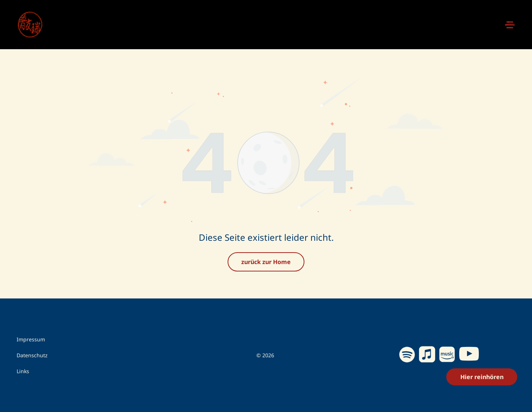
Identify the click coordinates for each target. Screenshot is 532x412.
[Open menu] (510, 25)
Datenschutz (32, 355)
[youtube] (469, 355)
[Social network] (427, 355)
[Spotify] (407, 355)
